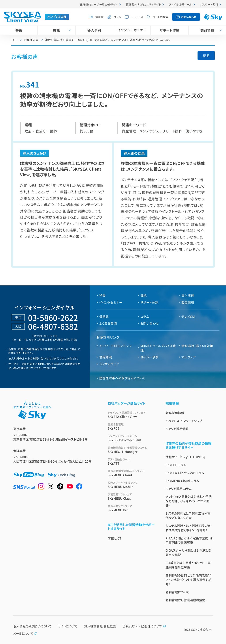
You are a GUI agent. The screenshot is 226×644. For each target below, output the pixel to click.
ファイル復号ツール (180, 4)
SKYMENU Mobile (131, 485)
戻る (206, 56)
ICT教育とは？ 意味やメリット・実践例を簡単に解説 (188, 565)
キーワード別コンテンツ (115, 346)
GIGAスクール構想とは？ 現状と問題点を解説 (188, 553)
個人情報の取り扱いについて (32, 626)
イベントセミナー (111, 302)
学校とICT (115, 538)
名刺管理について (177, 592)
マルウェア (189, 357)
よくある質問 (108, 323)
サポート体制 (169, 30)
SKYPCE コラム (176, 465)
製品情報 (188, 302)
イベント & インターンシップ (184, 421)
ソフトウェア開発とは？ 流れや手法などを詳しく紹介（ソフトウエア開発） (189, 501)
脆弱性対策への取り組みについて (122, 378)
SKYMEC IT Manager (131, 450)
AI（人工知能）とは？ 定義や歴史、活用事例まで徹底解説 (189, 540)
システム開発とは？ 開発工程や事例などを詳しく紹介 (188, 516)
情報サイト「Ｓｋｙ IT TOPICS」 (185, 457)
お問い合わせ (189, 17)
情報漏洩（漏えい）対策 (197, 346)
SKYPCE (131, 426)
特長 (19, 30)
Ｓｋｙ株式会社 (202, 630)
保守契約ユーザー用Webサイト (99, 4)
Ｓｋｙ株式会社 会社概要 (100, 626)
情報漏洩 (106, 357)
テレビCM (137, 17)
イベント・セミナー (132, 30)
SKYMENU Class (131, 496)
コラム (117, 17)
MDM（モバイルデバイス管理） (158, 348)
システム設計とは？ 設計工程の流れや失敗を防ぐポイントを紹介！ (188, 528)
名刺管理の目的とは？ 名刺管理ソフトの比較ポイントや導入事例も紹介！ (188, 580)
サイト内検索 (161, 17)
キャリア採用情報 (177, 429)
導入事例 (94, 30)
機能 (56, 30)
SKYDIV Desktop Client (131, 438)
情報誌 (99, 17)
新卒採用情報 (175, 413)
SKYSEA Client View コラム (185, 473)
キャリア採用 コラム (179, 489)
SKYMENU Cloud (131, 473)
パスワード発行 (209, 4)
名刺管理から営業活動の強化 (185, 600)
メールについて (25, 633)
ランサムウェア (109, 364)
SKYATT (131, 461)
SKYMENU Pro (131, 508)
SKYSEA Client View (131, 415)
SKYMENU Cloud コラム (182, 481)
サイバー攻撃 (150, 357)
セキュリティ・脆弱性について (144, 626)
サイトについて (68, 626)
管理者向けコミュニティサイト (143, 4)
